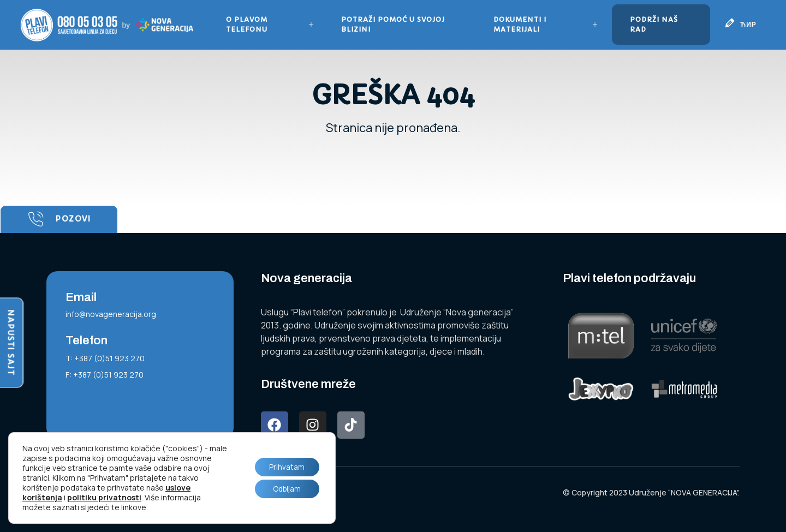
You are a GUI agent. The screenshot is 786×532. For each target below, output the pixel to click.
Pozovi (59, 219)
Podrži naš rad (653, 24)
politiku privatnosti (104, 497)
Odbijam (285, 489)
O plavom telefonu (270, 24)
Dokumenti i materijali (545, 24)
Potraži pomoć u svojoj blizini (394, 24)
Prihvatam (285, 466)
